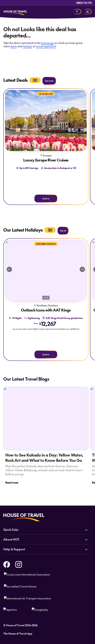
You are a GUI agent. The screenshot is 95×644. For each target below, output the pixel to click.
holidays (27, 46)
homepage (47, 43)
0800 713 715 (84, 3)
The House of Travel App (18, 633)
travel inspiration (46, 46)
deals (13, 46)
